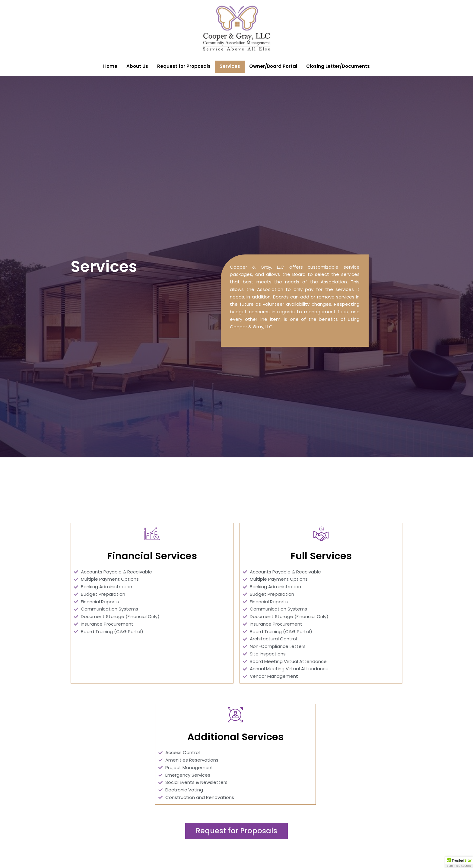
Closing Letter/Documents (338, 66)
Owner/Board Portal (273, 66)
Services (230, 66)
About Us (137, 66)
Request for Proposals (184, 66)
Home (110, 66)
